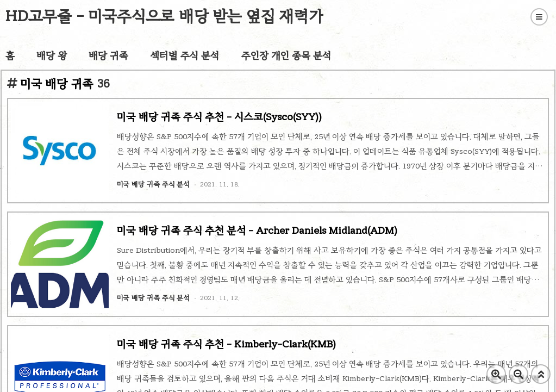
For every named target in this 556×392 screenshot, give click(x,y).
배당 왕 (52, 55)
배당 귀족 (108, 55)
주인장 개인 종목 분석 (286, 55)
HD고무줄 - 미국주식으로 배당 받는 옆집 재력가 (164, 16)
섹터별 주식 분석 (185, 55)
